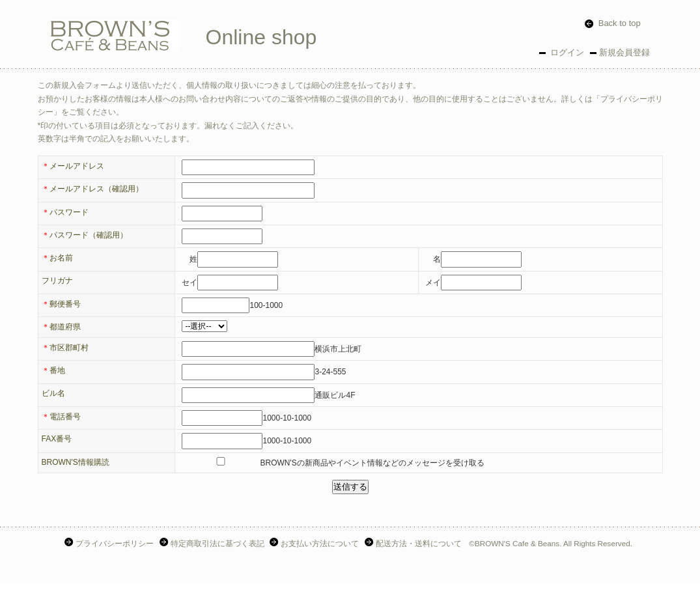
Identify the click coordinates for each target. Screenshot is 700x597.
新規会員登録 (624, 52)
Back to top (613, 23)
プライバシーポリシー (110, 543)
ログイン (567, 52)
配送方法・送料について (414, 543)
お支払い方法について (315, 543)
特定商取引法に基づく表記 (213, 543)
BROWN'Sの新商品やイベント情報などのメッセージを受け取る (333, 463)
